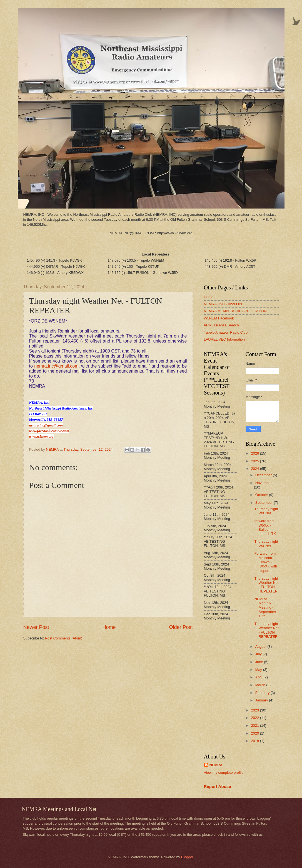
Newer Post (36, 627)
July (259, 654)
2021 (255, 726)
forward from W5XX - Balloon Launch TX (265, 527)
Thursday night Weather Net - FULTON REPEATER (267, 585)
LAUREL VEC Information (224, 339)
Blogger (187, 857)
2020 (255, 733)
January (262, 700)
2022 (255, 718)
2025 (255, 461)
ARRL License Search (221, 325)
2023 (255, 710)
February (263, 693)
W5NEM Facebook (219, 318)
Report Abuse (218, 786)
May (259, 670)
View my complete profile (224, 772)
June (260, 662)
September (265, 503)
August (261, 647)
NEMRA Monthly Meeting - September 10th (265, 608)
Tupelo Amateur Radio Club (226, 332)
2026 (255, 453)
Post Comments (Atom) (64, 638)
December (264, 475)
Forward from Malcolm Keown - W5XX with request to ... (267, 562)
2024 (255, 469)
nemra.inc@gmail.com (56, 366)
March (261, 685)
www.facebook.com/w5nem (49, 431)
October (262, 495)
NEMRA (216, 765)
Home (109, 627)
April (259, 677)
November (264, 483)
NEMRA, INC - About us (223, 304)
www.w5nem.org (41, 436)
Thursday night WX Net (266, 511)
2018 (255, 741)
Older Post (181, 627)
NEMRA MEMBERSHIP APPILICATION (235, 311)
